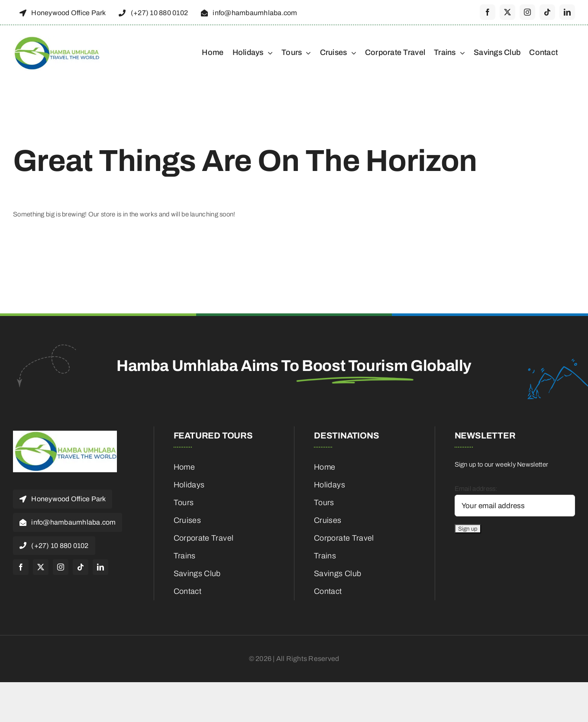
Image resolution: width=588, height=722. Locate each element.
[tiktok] (547, 12)
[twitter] (507, 12)
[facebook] (488, 12)
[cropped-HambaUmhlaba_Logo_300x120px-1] (56, 39)
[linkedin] (567, 12)
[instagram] (527, 12)
